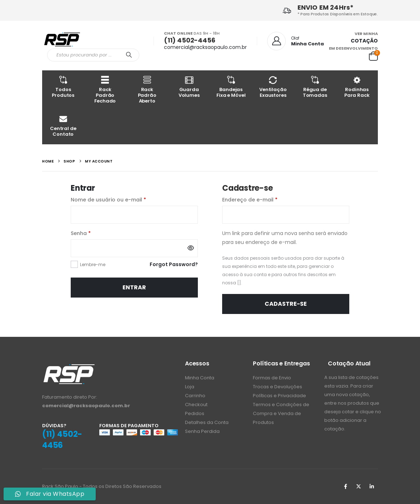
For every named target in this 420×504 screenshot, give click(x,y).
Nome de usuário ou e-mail (124, 199)
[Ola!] (296, 41)
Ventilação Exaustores (273, 87)
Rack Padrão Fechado (105, 89)
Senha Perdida (202, 431)
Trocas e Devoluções (277, 387)
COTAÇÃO (364, 41)
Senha (96, 233)
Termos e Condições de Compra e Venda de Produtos (281, 413)
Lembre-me (93, 265)
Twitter (359, 486)
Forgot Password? (174, 264)
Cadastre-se (286, 304)
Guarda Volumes (189, 87)
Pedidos (195, 413)
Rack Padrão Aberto (147, 89)
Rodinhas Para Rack (357, 87)
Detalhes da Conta (207, 422)
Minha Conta (200, 378)
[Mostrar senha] (191, 248)
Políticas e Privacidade (279, 396)
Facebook (345, 486)
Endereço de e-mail (265, 199)
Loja (190, 387)
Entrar (134, 287)
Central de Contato (63, 126)
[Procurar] (129, 55)
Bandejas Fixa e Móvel (231, 87)
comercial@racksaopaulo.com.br (205, 47)
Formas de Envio (272, 378)
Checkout (196, 405)
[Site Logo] (62, 39)
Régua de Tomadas (315, 87)
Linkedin (372, 486)
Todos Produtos (63, 87)
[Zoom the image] (69, 367)
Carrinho (195, 396)
